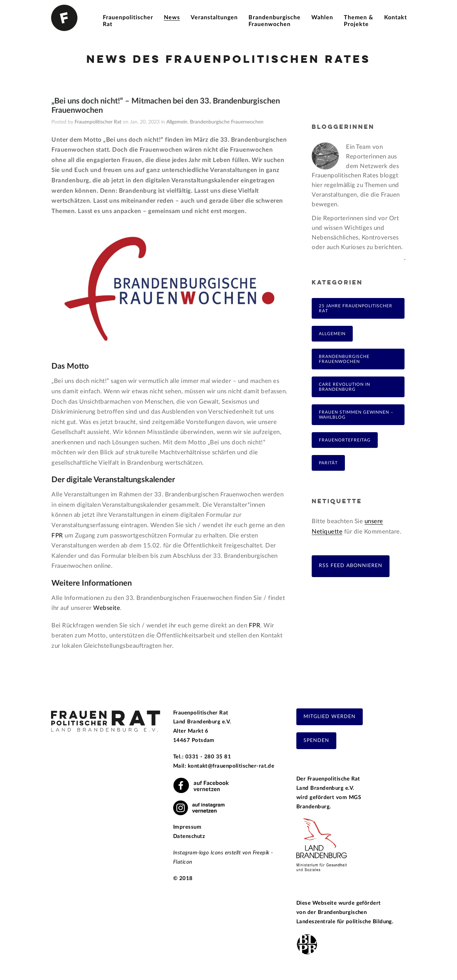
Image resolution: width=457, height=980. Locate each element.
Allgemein (177, 122)
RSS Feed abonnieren (351, 565)
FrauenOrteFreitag (345, 440)
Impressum (187, 827)
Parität (328, 463)
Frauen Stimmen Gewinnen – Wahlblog (356, 415)
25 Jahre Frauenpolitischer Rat (356, 308)
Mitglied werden (330, 717)
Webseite (107, 608)
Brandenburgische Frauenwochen (227, 122)
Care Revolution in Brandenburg (345, 387)
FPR (57, 536)
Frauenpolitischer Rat (98, 122)
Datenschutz (189, 836)
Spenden (316, 741)
